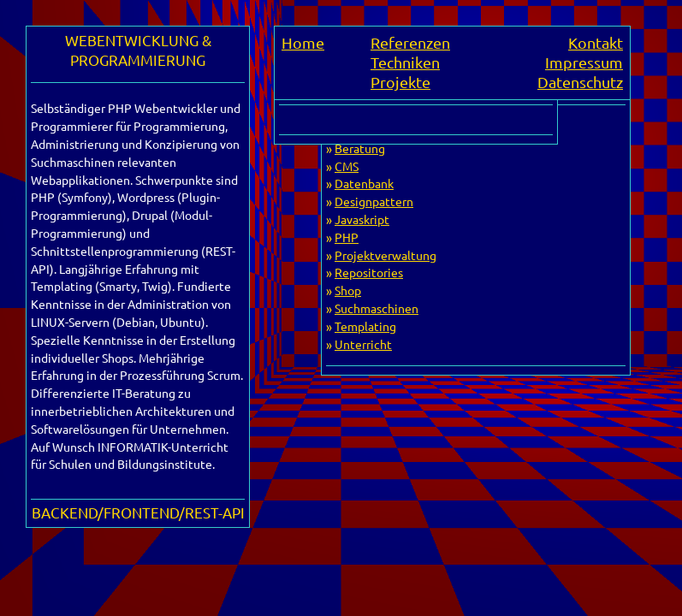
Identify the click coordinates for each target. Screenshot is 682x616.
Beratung (360, 148)
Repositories (369, 272)
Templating (365, 326)
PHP (347, 237)
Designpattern (374, 201)
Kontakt (596, 42)
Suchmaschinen (377, 308)
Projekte (400, 82)
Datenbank (364, 183)
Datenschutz (580, 82)
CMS (347, 166)
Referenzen (410, 42)
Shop (348, 290)
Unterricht (363, 344)
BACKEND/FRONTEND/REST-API (138, 512)
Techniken (405, 62)
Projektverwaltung (385, 255)
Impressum (584, 62)
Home (303, 42)
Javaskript (362, 219)
